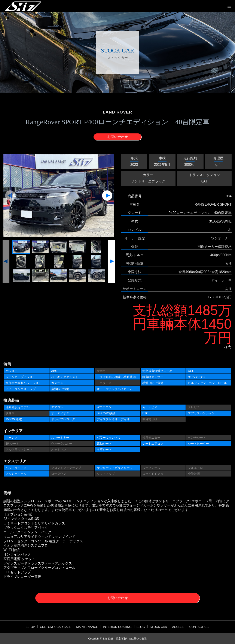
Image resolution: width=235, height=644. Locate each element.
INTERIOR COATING (117, 627)
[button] (10, 196)
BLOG (141, 627)
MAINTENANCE (87, 627)
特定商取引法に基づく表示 (131, 639)
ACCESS (178, 627)
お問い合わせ (117, 137)
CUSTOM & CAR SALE (56, 627)
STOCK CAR (158, 627)
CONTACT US (199, 627)
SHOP (31, 627)
